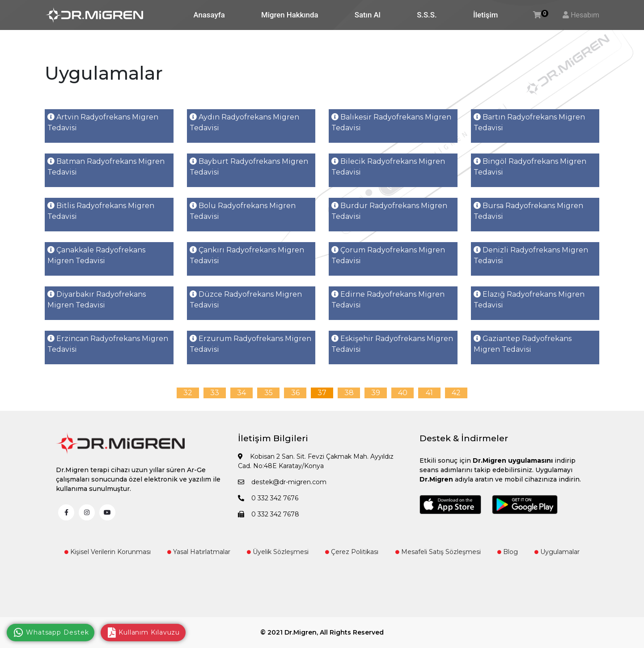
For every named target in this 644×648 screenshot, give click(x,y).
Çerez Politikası (352, 552)
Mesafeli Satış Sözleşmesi (438, 552)
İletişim (485, 15)
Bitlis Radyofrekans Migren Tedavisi (101, 211)
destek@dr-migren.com (282, 482)
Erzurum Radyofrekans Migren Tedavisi (250, 344)
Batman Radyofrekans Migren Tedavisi (106, 167)
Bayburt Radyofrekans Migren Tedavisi (249, 167)
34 (241, 393)
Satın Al (368, 15)
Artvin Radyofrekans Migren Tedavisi (103, 122)
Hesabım (585, 15)
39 (376, 393)
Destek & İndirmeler (464, 438)
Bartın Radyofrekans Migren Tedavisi (529, 122)
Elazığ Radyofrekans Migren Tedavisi (529, 300)
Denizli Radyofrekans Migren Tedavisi (531, 255)
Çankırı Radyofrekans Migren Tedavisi (247, 255)
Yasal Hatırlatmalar (199, 552)
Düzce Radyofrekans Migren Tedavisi (246, 300)
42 (456, 393)
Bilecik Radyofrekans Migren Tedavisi (388, 167)
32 (188, 393)
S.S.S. (427, 15)
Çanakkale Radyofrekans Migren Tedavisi (96, 255)
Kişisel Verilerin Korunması (108, 552)
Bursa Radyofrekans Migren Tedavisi (528, 211)
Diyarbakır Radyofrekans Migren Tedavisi (97, 300)
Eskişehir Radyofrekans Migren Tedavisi (392, 344)
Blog (508, 552)
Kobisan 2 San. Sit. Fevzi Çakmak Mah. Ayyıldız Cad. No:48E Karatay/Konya (316, 461)
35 (269, 393)
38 (349, 393)
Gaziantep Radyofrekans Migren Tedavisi (523, 344)
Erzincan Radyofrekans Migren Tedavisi (108, 344)
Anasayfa (209, 15)
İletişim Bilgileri (273, 438)
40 (403, 393)
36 (295, 393)
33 (215, 393)
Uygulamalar (557, 552)
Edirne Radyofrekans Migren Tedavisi (388, 300)
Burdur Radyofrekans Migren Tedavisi (389, 211)
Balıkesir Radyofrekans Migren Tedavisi (391, 122)
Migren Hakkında (290, 15)
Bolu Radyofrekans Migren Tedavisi (243, 211)
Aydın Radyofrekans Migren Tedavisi (244, 122)
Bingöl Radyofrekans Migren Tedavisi (530, 167)
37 (322, 393)
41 (429, 393)
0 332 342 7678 (269, 514)
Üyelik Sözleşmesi (278, 552)
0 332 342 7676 (268, 498)
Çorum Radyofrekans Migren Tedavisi (388, 255)
